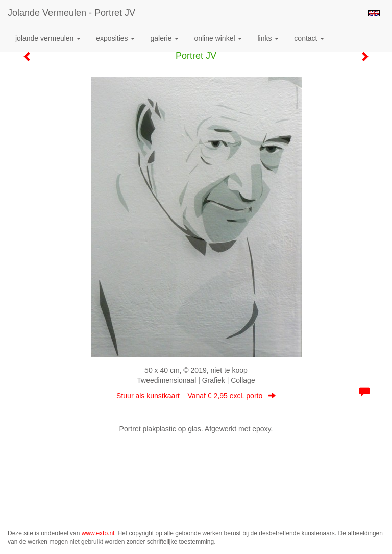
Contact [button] (309, 38)
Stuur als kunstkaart (196, 396)
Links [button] (268, 38)
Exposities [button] (115, 38)
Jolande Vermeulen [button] (48, 38)
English (374, 13)
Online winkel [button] (218, 38)
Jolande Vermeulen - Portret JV (71, 13)
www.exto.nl (98, 533)
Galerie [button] (164, 38)
